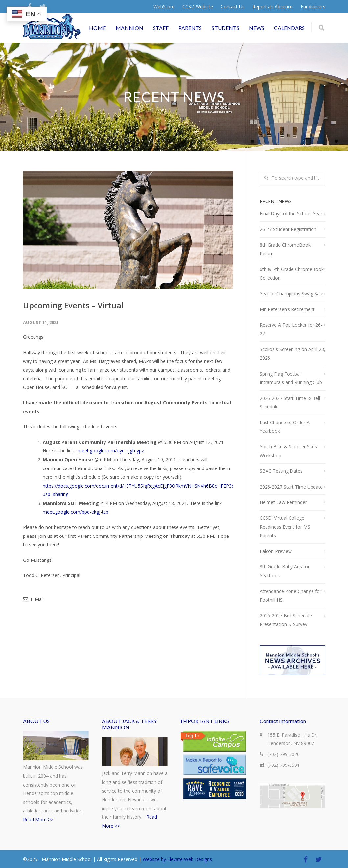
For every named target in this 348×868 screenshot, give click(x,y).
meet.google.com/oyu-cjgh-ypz (111, 451)
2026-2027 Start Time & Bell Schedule (290, 402)
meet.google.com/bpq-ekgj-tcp (76, 512)
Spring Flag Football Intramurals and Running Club (291, 378)
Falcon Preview (276, 551)
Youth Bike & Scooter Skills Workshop (288, 451)
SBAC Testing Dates (281, 471)
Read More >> (38, 820)
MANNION (129, 28)
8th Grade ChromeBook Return (285, 249)
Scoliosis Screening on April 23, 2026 (292, 354)
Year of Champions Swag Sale (291, 294)
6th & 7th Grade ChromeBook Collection (292, 274)
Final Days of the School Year (291, 213)
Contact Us (233, 7)
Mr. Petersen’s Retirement (287, 309)
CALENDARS (289, 28)
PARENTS (190, 28)
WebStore (164, 7)
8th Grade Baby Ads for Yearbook (285, 571)
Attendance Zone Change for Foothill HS (290, 596)
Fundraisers (313, 7)
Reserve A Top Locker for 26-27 (291, 329)
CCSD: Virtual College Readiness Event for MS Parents (285, 527)
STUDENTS (225, 28)
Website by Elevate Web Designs (177, 859)
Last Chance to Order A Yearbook (285, 427)
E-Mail (33, 599)
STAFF (161, 28)
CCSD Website (198, 7)
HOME (97, 28)
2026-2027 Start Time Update (291, 487)
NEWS (257, 28)
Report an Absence (273, 7)
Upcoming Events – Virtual (73, 305)
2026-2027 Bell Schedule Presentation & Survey (286, 620)
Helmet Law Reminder (283, 502)
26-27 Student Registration (288, 229)
